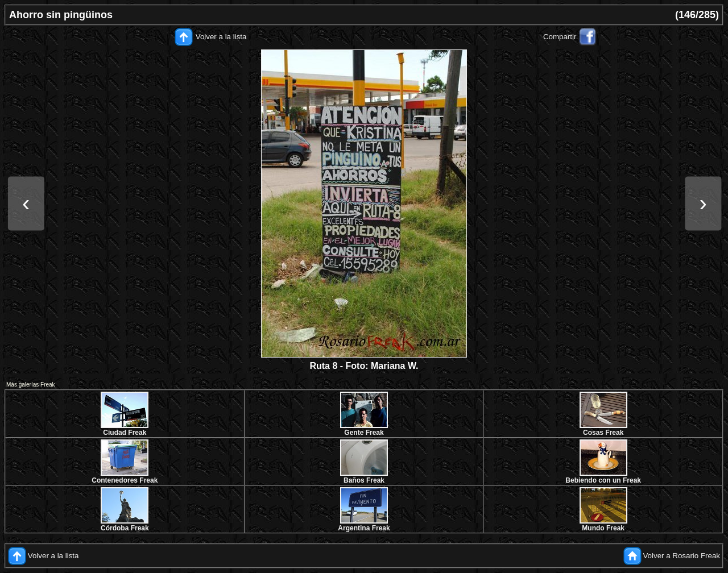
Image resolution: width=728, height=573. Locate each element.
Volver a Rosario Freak (681, 556)
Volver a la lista (221, 37)
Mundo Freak (603, 528)
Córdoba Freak (125, 528)
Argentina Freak (364, 528)
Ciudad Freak (125, 433)
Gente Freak (364, 433)
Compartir (560, 37)
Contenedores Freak (125, 480)
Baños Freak (364, 480)
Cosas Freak (603, 433)
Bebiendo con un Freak (603, 480)
